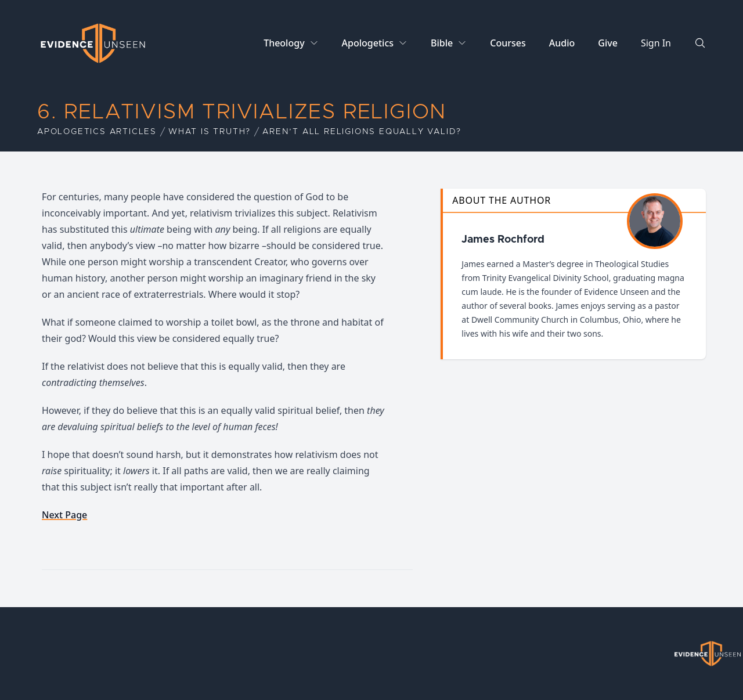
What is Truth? (210, 132)
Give (608, 43)
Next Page (64, 515)
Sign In (656, 43)
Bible (442, 43)
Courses (508, 43)
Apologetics (368, 43)
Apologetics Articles (97, 132)
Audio (562, 43)
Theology (284, 43)
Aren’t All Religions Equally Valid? (362, 132)
